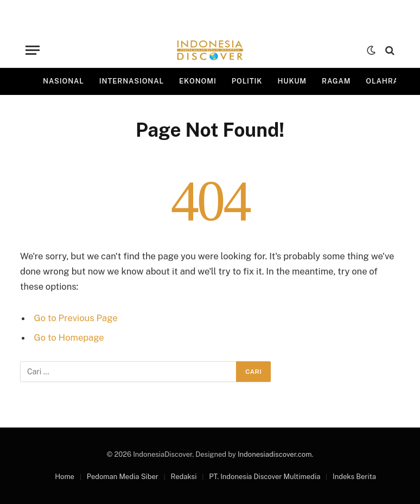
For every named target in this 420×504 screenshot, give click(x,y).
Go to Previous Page (76, 318)
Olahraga (388, 81)
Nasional (63, 81)
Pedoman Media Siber (123, 477)
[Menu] (33, 50)
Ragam (336, 81)
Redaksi (184, 477)
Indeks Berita (354, 477)
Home (65, 477)
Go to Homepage (69, 337)
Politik (247, 81)
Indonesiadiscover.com (275, 454)
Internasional (132, 81)
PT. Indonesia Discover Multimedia (265, 477)
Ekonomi (198, 81)
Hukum (292, 81)
